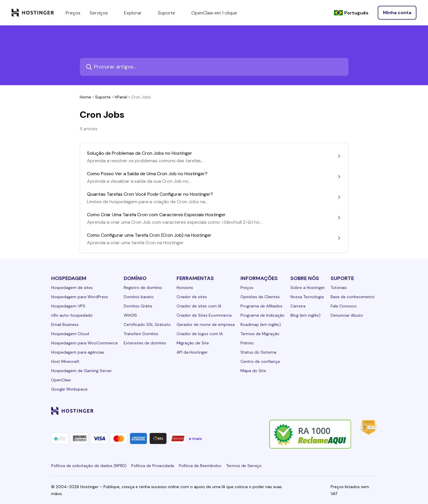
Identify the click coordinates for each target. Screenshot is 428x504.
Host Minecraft (65, 361)
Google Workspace (69, 389)
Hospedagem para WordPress (80, 297)
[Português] (351, 13)
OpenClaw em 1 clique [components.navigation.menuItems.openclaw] (214, 13)
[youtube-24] (351, 411)
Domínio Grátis (138, 306)
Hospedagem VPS (68, 306)
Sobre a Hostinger (308, 288)
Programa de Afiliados (261, 306)
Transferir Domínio (141, 334)
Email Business (65, 324)
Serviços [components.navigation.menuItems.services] (102, 13)
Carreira (298, 306)
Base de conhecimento (353, 297)
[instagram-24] (327, 411)
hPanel (121, 97)
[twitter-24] (339, 411)
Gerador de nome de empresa (206, 324)
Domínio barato (139, 297)
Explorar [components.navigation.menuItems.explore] (136, 13)
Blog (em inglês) (305, 315)
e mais (195, 438)
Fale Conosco (344, 306)
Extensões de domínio (145, 343)
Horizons (185, 288)
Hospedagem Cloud (70, 334)
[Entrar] (397, 13)
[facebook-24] (316, 411)
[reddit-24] (362, 411)
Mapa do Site (253, 371)
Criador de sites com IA (199, 306)
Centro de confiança (260, 361)
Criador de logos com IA (200, 334)
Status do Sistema (258, 352)
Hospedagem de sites (72, 288)
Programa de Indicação (263, 315)
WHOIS (130, 315)
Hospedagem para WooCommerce (85, 343)
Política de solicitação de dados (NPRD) (89, 466)
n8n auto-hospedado (72, 315)
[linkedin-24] (304, 411)
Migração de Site (193, 343)
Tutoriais (339, 288)
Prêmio (247, 343)
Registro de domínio (143, 288)
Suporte (103, 97)
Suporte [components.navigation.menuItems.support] (170, 13)
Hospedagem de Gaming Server (81, 371)
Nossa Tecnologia (307, 297)
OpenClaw (61, 380)
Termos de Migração (260, 334)
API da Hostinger (192, 352)
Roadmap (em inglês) (261, 324)
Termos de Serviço (244, 466)
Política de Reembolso (200, 466)
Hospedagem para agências (78, 352)
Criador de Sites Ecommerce (204, 315)
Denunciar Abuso (347, 315)
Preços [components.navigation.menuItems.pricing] (73, 13)
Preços (247, 288)
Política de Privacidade (153, 466)
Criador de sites (192, 297)
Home (85, 97)
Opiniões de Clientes (260, 297)
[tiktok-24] (374, 411)
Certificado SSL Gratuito (147, 324)
